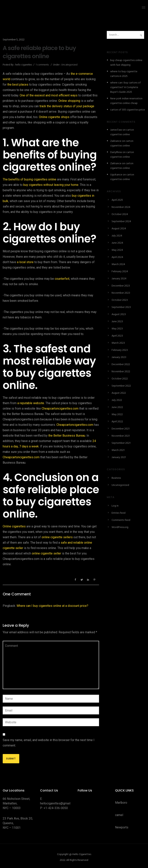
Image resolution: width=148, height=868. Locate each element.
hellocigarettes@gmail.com (58, 803)
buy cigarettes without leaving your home (51, 185)
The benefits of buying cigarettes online (29, 179)
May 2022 (117, 414)
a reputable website (31, 403)
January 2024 (119, 279)
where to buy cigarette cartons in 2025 (124, 74)
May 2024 (117, 250)
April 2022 (117, 422)
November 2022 (121, 372)
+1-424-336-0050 (56, 808)
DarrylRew (116, 152)
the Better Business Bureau (67, 436)
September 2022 (121, 386)
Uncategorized (69, 65)
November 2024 (121, 207)
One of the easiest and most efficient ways (49, 95)
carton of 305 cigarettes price (128, 110)
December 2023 (121, 286)
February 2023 (120, 350)
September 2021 (121, 443)
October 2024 (120, 214)
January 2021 (119, 457)
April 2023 (117, 336)
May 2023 (117, 329)
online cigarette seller (46, 553)
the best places (18, 85)
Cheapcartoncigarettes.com (60, 408)
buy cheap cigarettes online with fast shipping (126, 63)
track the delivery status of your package (67, 106)
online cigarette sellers (57, 537)
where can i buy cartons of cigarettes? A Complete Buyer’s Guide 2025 (125, 87)
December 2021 (121, 429)
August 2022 (119, 393)
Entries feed (119, 513)
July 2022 (117, 400)
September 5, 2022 (14, 40)
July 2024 (117, 236)
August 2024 (119, 229)
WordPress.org (120, 527)
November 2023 (121, 293)
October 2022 (120, 379)
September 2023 (121, 307)
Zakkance (116, 141)
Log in (115, 506)
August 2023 (119, 314)
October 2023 (120, 300)
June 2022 (117, 407)
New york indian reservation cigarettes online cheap (126, 101)
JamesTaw (116, 130)
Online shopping (69, 101)
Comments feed (121, 520)
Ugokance (116, 175)
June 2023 (117, 322)
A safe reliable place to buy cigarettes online (39, 52)
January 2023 (119, 357)
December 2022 (121, 364)
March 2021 (118, 450)
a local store (25, 262)
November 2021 (121, 436)
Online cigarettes (14, 526)
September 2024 (121, 221)
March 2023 (118, 343)
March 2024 (118, 264)
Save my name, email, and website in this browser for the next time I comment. (49, 743)
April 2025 (117, 200)
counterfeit (62, 279)
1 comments (42, 65)
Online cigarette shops (54, 117)
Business (116, 478)
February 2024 (120, 272)
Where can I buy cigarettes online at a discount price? (52, 606)
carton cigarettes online (122, 132)
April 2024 (117, 257)
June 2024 (117, 243)
